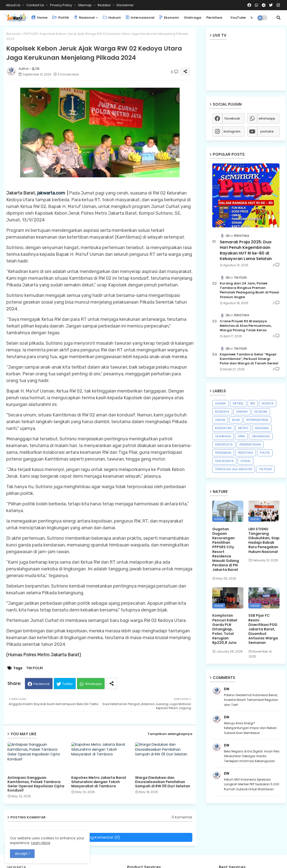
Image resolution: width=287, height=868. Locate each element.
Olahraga (193, 18)
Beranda (13, 34)
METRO (243, 428)
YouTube (238, 18)
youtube (267, 131)
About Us (14, 5)
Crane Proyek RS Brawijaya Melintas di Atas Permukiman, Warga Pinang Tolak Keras (246, 326)
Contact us (36, 5)
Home (39, 18)
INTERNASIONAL (257, 420)
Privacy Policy (61, 5)
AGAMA (220, 403)
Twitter (68, 684)
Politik (61, 18)
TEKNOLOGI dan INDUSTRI (234, 469)
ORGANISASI (261, 436)
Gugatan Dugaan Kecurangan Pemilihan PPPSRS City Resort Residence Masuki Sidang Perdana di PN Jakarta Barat (226, 549)
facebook (232, 118)
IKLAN (236, 420)
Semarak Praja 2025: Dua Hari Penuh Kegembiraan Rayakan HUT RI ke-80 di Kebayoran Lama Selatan (246, 250)
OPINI (241, 436)
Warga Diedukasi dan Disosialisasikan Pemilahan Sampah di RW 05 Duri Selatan (163, 782)
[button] (279, 18)
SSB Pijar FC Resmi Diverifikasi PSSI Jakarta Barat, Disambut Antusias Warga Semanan (263, 629)
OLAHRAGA (223, 436)
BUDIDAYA (222, 412)
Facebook (42, 684)
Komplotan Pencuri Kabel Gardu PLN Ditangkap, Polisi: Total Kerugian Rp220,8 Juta (225, 629)
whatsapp (267, 118)
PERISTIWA (246, 453)
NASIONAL (262, 428)
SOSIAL (246, 461)
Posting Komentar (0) (100, 837)
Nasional (84, 18)
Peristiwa (214, 18)
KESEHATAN (223, 428)
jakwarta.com (51, 193)
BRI (253, 403)
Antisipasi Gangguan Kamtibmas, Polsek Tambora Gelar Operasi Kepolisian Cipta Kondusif (36, 784)
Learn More (41, 843)
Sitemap (85, 5)
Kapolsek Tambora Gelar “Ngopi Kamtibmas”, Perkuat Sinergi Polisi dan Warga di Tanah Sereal (249, 359)
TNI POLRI (30, 34)
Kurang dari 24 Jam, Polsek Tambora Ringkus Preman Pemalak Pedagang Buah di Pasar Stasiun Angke (250, 290)
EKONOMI (261, 412)
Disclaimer (125, 5)
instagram (232, 131)
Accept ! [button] (22, 854)
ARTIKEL (238, 403)
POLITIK (265, 453)
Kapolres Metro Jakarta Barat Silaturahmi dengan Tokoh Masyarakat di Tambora (99, 782)
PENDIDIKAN (223, 453)
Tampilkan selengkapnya (170, 734)
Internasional (140, 18)
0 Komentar (182, 817)
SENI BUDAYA (224, 461)
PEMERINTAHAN (250, 444)
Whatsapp (93, 684)
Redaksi (105, 5)
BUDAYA (268, 403)
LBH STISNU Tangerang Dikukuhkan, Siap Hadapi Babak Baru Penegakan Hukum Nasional (264, 540)
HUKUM (220, 420)
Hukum (112, 18)
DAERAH (242, 412)
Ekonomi (169, 18)
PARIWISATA (224, 444)
